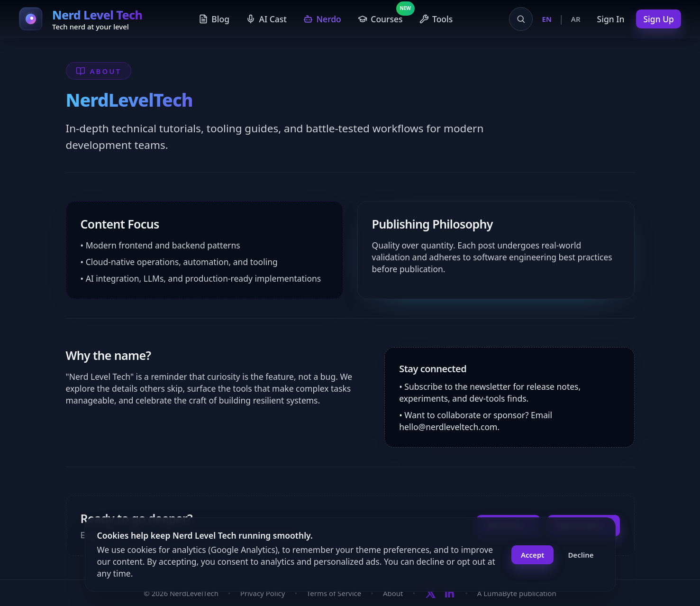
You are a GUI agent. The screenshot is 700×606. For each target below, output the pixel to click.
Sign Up (659, 19)
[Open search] (521, 19)
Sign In (611, 19)
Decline (581, 555)
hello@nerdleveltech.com (448, 427)
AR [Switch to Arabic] (576, 19)
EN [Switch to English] (547, 19)
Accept (532, 555)
